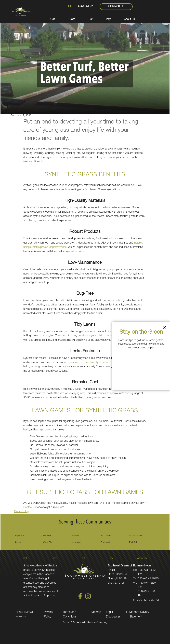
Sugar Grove (135, 536)
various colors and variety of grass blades (93, 363)
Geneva (47, 536)
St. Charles (106, 536)
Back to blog (20, 512)
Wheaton (76, 543)
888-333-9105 (86, 7)
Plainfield (134, 543)
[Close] (165, 328)
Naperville (19, 536)
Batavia (75, 536)
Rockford (105, 543)
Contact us (30, 507)
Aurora (18, 543)
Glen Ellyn (48, 543)
